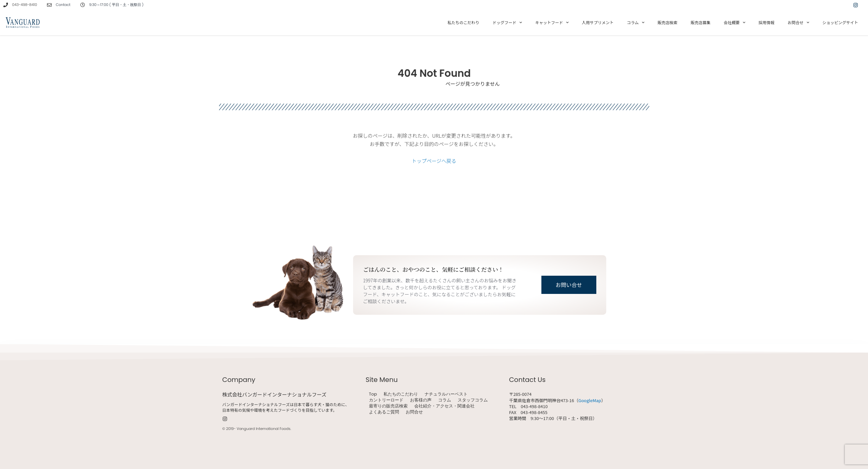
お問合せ (798, 23)
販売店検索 (667, 22)
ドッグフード (507, 23)
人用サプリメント (598, 22)
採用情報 (766, 22)
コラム (636, 23)
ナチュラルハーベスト (446, 394)
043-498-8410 (25, 5)
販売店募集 (701, 22)
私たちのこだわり (463, 22)
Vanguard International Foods (263, 429)
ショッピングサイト (840, 22)
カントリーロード (386, 400)
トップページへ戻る (434, 161)
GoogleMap (590, 400)
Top (373, 394)
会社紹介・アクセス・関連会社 (444, 406)
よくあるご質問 (384, 412)
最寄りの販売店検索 (388, 406)
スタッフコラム (473, 400)
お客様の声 (421, 400)
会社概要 (734, 23)
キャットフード (552, 23)
